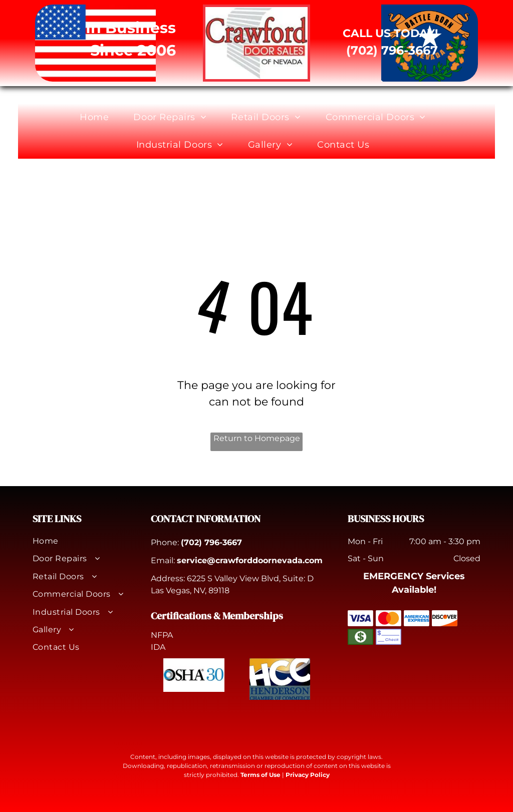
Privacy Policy (308, 775)
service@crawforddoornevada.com (250, 560)
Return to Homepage (257, 438)
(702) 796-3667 (211, 542)
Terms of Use (261, 775)
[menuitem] (98, 117)
